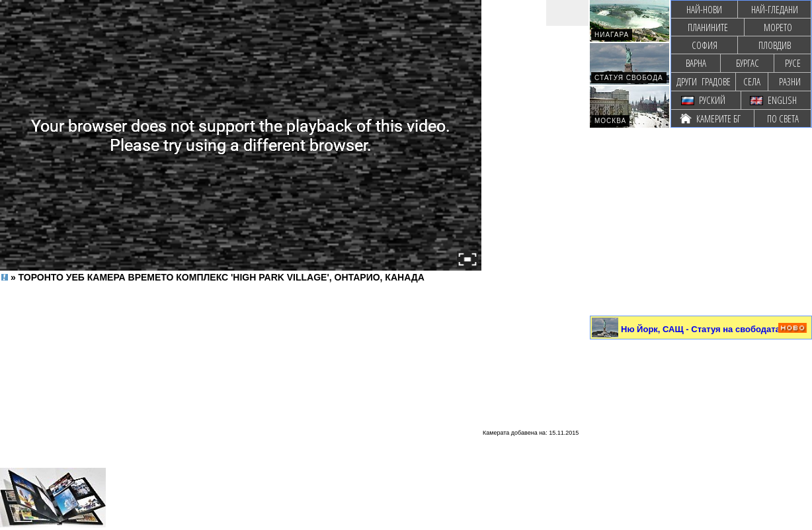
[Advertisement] (241, 315)
